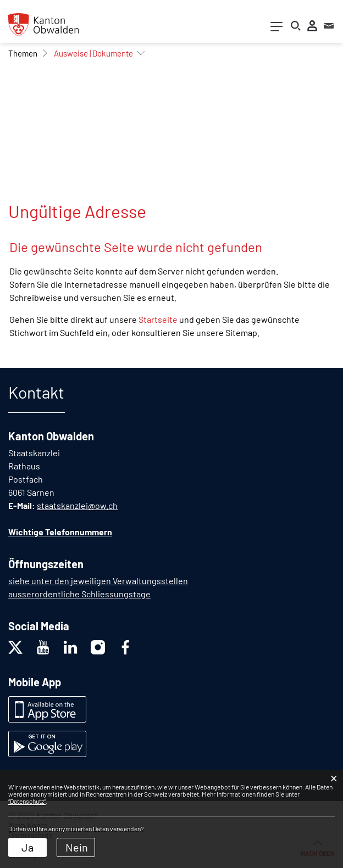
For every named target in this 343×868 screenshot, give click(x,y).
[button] (23, 53)
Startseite (158, 319)
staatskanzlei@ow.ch (77, 505)
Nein (77, 847)
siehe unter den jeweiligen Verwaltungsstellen (98, 581)
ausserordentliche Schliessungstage (79, 594)
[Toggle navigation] (276, 29)
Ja (27, 847)
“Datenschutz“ (27, 801)
